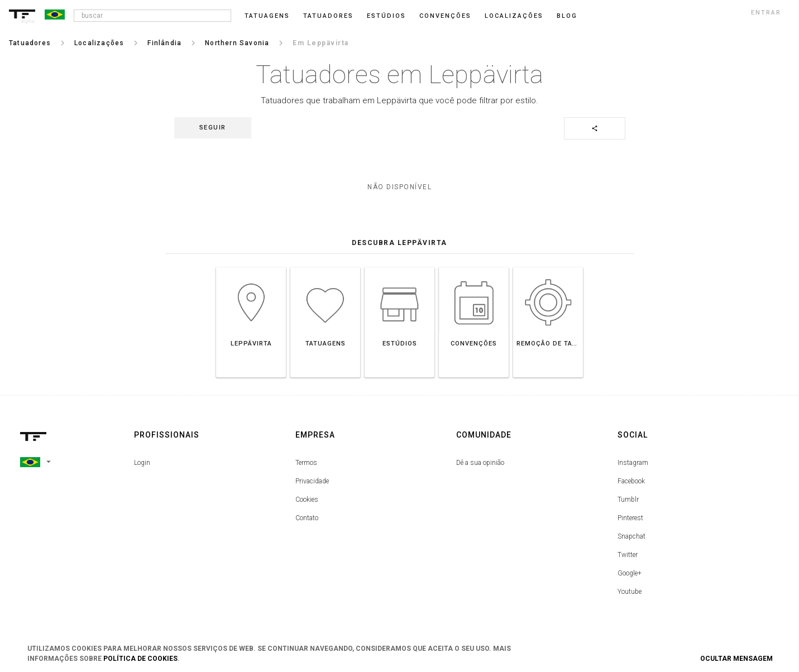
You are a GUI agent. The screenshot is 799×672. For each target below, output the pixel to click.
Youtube (630, 592)
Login (142, 463)
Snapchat (631, 536)
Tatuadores (328, 16)
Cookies (307, 500)
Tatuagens (267, 16)
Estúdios (386, 16)
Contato (307, 518)
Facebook (631, 481)
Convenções (445, 16)
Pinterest (630, 518)
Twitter (628, 555)
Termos (306, 463)
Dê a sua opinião (480, 463)
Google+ (630, 573)
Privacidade (312, 481)
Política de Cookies (140, 659)
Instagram (633, 463)
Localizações (514, 16)
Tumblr (628, 500)
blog (567, 16)
